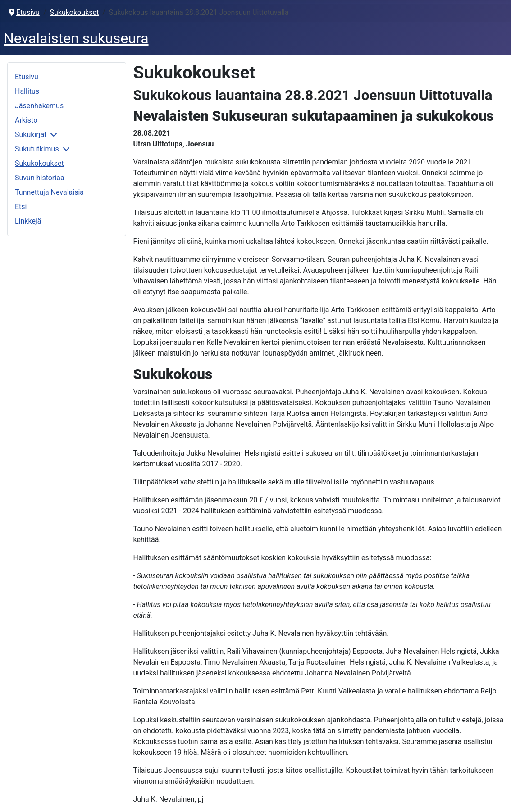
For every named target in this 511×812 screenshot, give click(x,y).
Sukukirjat (31, 135)
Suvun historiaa (40, 178)
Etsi (21, 207)
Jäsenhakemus (39, 106)
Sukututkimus (37, 149)
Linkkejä (28, 221)
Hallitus (27, 91)
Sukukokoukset (39, 163)
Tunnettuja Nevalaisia (49, 192)
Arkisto (26, 120)
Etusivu (27, 77)
